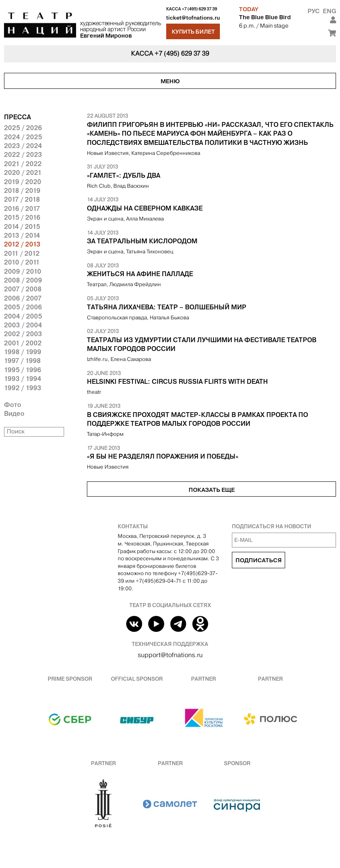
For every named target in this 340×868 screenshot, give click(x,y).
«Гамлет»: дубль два (124, 175)
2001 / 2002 (23, 343)
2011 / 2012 (22, 253)
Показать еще (212, 490)
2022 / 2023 (23, 154)
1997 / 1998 (22, 361)
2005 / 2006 (23, 307)
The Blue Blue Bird (265, 17)
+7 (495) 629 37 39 (199, 9)
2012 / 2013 (22, 244)
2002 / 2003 (23, 334)
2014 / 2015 (22, 227)
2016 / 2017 (22, 208)
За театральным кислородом (142, 241)
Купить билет (193, 32)
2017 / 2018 (22, 199)
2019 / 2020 (23, 182)
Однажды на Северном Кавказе (145, 208)
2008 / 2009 (23, 280)
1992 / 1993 (23, 388)
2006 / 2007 (23, 298)
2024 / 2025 (23, 137)
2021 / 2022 (23, 164)
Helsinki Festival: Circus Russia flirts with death (177, 381)
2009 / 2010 (23, 271)
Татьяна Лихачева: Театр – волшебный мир (167, 307)
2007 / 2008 (23, 289)
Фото (13, 405)
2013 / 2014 (22, 235)
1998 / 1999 (23, 352)
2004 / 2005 (23, 316)
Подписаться (259, 560)
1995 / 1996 (23, 370)
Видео (14, 413)
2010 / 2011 (22, 262)
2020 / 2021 (23, 172)
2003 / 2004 (23, 325)
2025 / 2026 (23, 128)
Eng (329, 11)
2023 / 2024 (23, 146)
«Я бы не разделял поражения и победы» (163, 456)
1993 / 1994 (23, 379)
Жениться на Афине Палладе (140, 274)
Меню (170, 81)
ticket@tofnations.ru (193, 18)
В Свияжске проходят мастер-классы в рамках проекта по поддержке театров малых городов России (197, 419)
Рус (314, 11)
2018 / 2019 (22, 190)
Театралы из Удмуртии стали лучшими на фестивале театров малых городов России (202, 344)
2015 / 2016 (22, 217)
